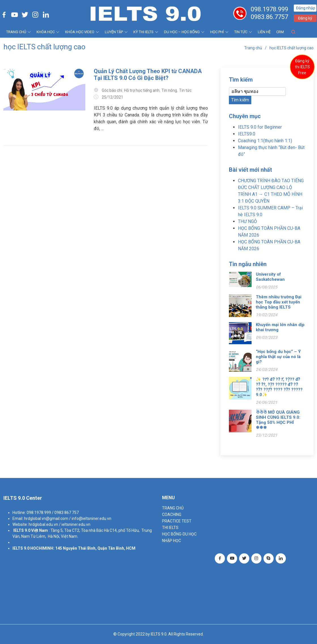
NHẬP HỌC (172, 541)
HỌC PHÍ (219, 32)
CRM (280, 32)
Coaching (172, 515)
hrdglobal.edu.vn (43, 524)
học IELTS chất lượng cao (292, 48)
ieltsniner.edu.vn (76, 524)
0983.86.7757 (270, 17)
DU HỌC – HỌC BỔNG (184, 32)
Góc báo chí (112, 90)
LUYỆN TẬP (116, 32)
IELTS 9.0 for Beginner (260, 127)
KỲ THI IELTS (146, 32)
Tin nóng (169, 90)
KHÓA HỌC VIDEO (82, 32)
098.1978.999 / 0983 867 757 (53, 513)
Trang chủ (253, 48)
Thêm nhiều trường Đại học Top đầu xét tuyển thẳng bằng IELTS (279, 302)
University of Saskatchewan (270, 277)
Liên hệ (264, 32)
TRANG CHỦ (19, 32)
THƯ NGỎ (247, 221)
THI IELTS (170, 528)
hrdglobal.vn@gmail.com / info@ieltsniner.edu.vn (68, 518)
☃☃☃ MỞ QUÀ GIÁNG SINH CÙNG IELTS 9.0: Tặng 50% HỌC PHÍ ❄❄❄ (278, 420)
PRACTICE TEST (177, 521)
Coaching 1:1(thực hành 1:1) (265, 141)
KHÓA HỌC (48, 32)
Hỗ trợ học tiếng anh (142, 90)
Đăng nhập (306, 8)
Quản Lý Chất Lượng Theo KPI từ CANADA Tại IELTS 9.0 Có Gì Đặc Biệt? (148, 75)
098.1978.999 (270, 9)
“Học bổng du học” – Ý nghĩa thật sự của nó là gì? (278, 357)
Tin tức (243, 32)
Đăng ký (306, 18)
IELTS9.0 (247, 134)
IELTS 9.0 (22, 530)
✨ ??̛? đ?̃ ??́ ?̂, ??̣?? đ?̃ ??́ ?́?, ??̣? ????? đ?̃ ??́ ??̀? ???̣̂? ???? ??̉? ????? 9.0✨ (279, 387)
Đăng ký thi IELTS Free (302, 67)
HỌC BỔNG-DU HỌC (179, 534)
